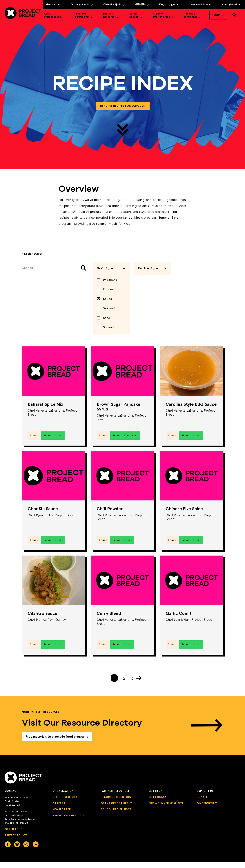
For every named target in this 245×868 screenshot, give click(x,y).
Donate (202, 801)
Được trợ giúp (169, 4)
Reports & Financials (69, 819)
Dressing (110, 280)
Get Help (53, 4)
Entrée (108, 289)
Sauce (105, 299)
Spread (108, 327)
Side (106, 318)
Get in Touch (15, 833)
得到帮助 (142, 4)
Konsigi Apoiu (232, 4)
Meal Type (111, 268)
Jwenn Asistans (201, 4)
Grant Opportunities (117, 807)
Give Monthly (207, 807)
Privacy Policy (16, 839)
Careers (59, 807)
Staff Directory (65, 801)
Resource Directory (116, 801)
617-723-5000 (19, 815)
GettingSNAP (158, 801)
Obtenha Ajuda (114, 4)
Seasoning (111, 308)
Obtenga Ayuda (82, 4)
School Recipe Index (116, 813)
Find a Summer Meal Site (166, 807)
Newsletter (62, 813)
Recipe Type (152, 268)
